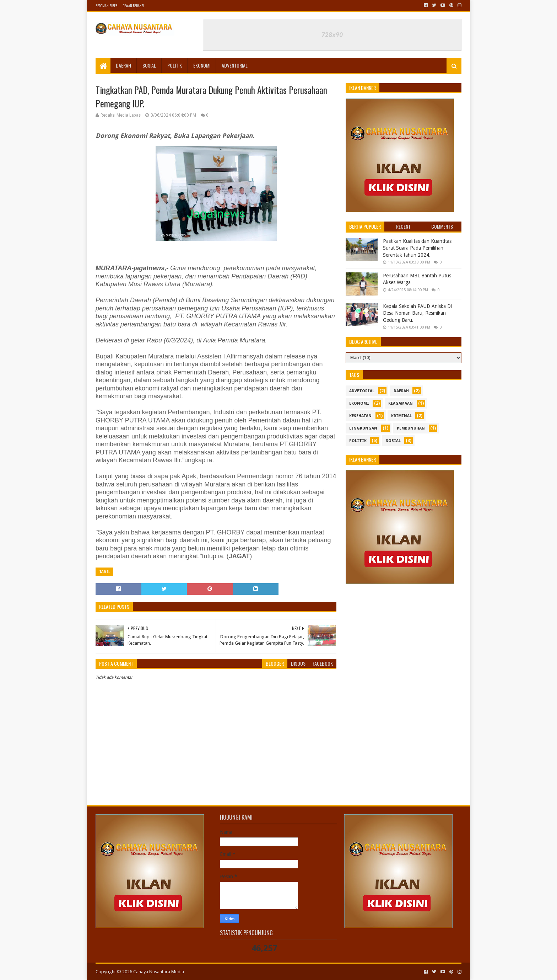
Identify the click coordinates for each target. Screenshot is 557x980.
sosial (393, 441)
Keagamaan (401, 403)
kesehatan (360, 416)
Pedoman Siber (106, 6)
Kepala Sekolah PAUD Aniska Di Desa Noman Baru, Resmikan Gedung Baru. (417, 313)
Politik (175, 65)
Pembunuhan (411, 428)
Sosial (149, 65)
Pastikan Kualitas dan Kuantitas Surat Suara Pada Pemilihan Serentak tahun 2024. (417, 248)
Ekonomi (202, 65)
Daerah (123, 65)
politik (358, 441)
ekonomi (359, 403)
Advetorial (362, 391)
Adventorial (235, 65)
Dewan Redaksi (133, 6)
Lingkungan (363, 428)
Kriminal (401, 416)
